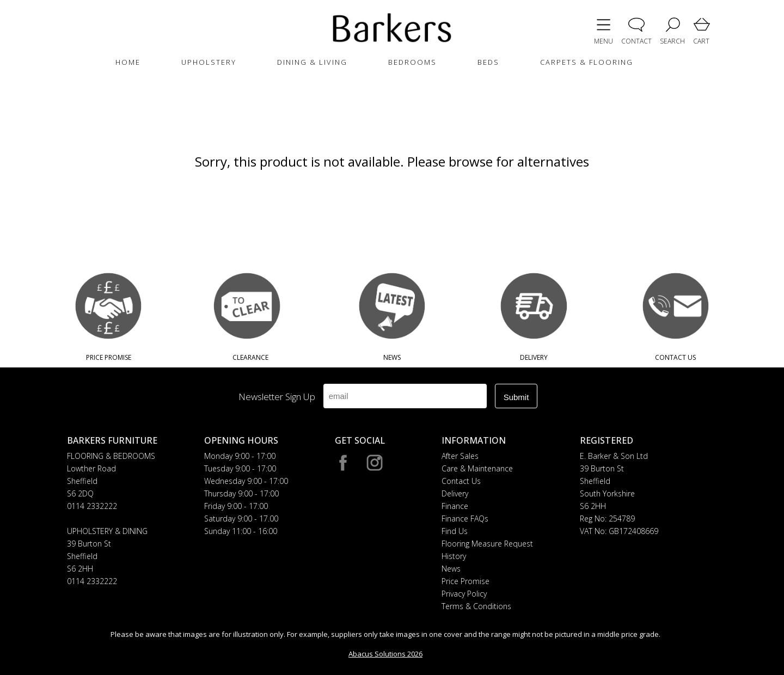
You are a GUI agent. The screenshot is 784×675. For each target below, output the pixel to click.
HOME (128, 62)
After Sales (460, 456)
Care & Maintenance (477, 468)
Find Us (455, 531)
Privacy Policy (464, 594)
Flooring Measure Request (487, 544)
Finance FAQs (465, 518)
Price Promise (465, 581)
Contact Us (461, 481)
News (451, 569)
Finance (455, 506)
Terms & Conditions (476, 606)
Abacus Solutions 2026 (385, 654)
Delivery (455, 493)
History (454, 556)
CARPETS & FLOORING (587, 62)
